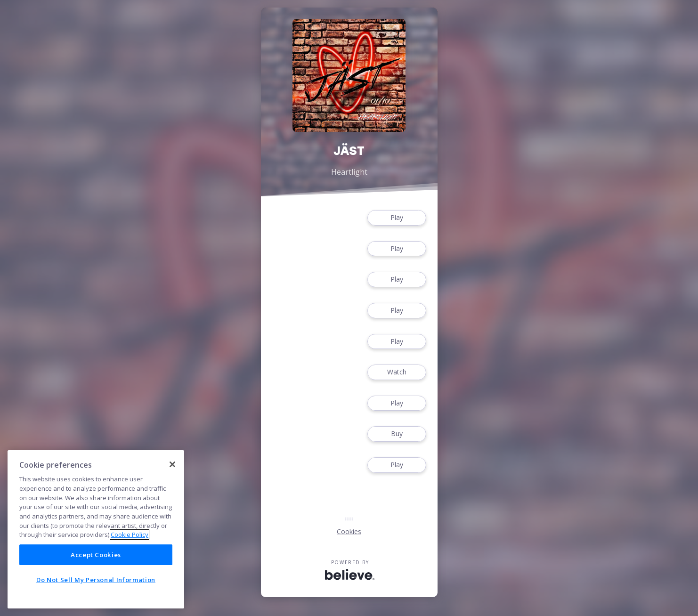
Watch (397, 372)
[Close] (172, 464)
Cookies (349, 531)
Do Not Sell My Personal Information (96, 580)
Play (397, 218)
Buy (397, 434)
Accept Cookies (96, 555)
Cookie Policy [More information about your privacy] (130, 535)
